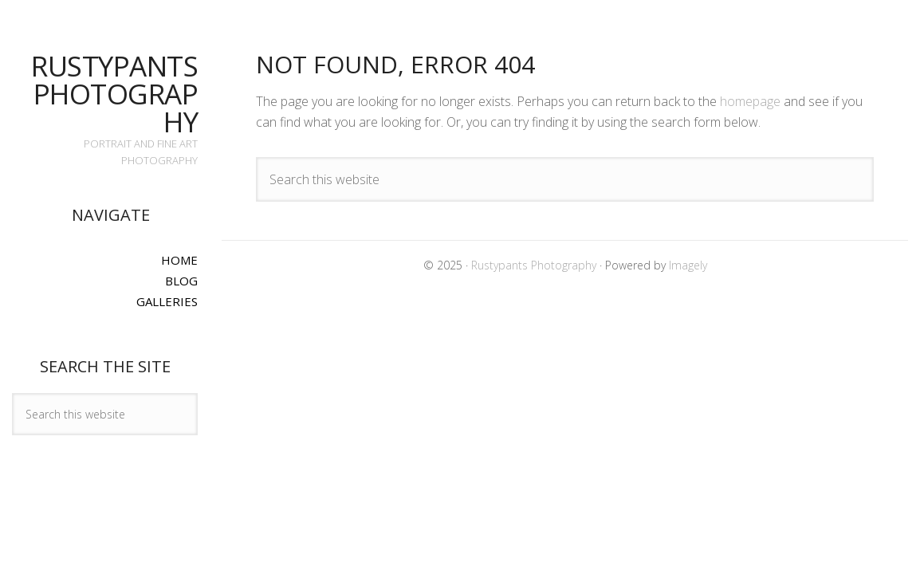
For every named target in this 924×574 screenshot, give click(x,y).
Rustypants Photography (114, 94)
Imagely (688, 265)
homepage (750, 101)
